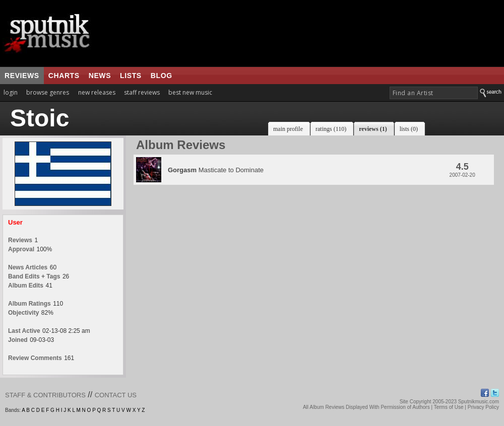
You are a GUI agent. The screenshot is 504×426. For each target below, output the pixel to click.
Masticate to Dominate (216, 170)
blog (162, 76)
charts (64, 76)
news (100, 76)
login (11, 92)
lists (131, 76)
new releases (97, 92)
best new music (190, 92)
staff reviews (142, 92)
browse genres (48, 92)
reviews (22, 76)
